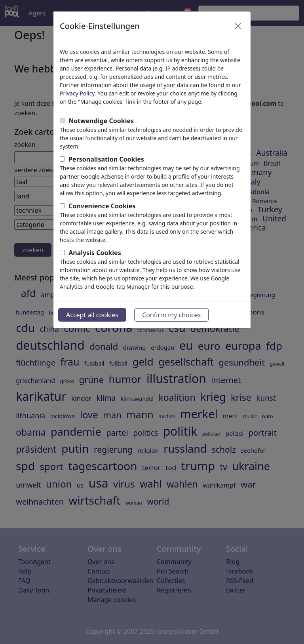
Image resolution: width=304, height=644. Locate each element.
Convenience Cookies (102, 206)
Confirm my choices (171, 315)
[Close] (238, 26)
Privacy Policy (77, 93)
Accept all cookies (92, 315)
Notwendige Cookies (101, 121)
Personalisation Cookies (106, 159)
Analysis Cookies (95, 253)
